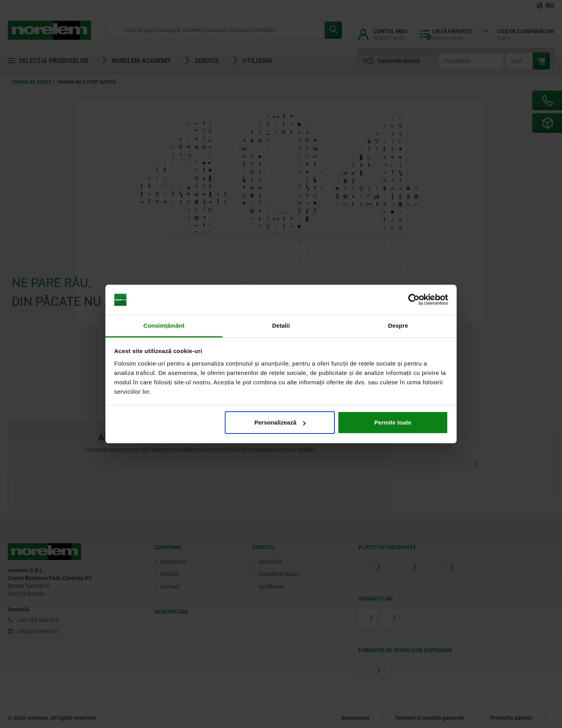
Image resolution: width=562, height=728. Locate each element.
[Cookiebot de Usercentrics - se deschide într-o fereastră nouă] (414, 300)
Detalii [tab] (281, 326)
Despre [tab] (398, 326)
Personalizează (280, 422)
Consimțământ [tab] (164, 326)
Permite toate (393, 422)
